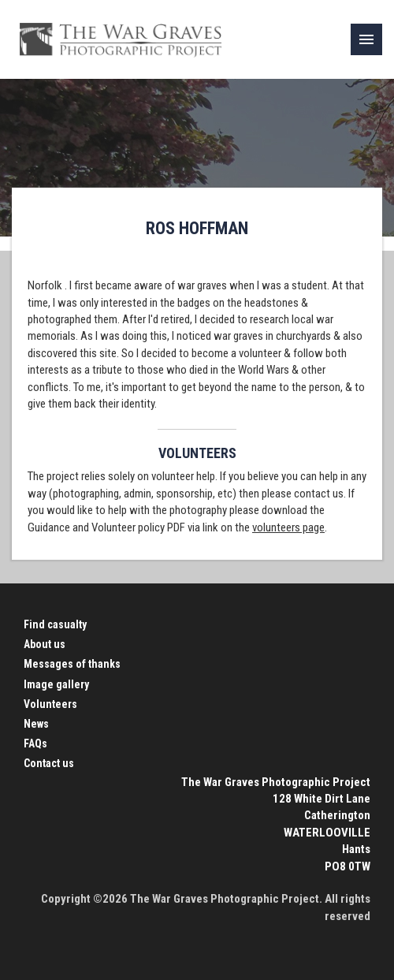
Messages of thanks (72, 664)
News (36, 724)
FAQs (35, 743)
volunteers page (288, 527)
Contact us (49, 763)
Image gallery (56, 684)
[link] (366, 39)
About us (45, 644)
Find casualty (55, 624)
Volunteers (50, 704)
